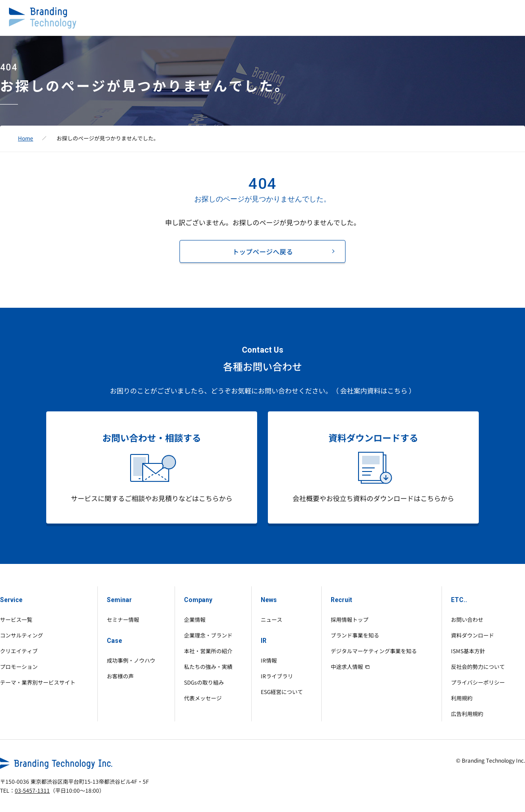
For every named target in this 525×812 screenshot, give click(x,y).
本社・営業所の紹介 (208, 651)
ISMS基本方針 (468, 651)
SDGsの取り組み (204, 682)
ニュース (271, 619)
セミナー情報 (123, 619)
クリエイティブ (19, 651)
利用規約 (462, 698)
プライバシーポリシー (478, 682)
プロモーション (19, 666)
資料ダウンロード (472, 635)
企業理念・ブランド (208, 635)
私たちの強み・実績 (208, 666)
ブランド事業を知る (355, 635)
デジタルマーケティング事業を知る (374, 651)
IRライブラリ (277, 676)
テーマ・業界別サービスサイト (38, 682)
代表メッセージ (203, 698)
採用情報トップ (350, 619)
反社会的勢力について (478, 666)
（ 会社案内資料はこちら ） (374, 391)
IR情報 (269, 660)
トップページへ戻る (263, 251)
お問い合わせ (467, 619)
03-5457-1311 (32, 790)
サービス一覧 (16, 619)
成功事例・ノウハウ (131, 660)
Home (26, 138)
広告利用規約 (467, 714)
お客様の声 (120, 676)
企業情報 (195, 619)
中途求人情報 (350, 666)
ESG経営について (282, 692)
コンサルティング (22, 635)
